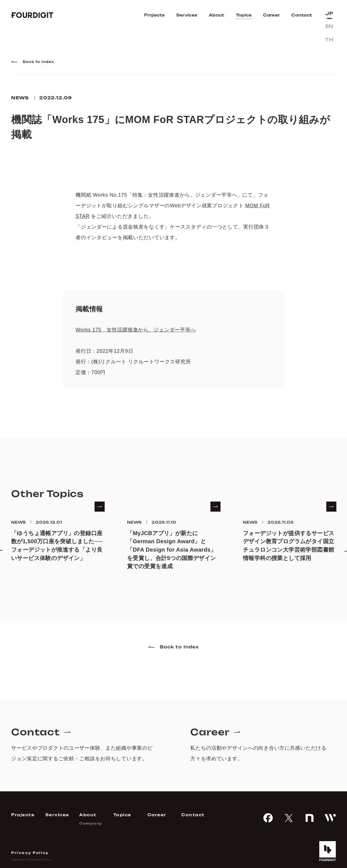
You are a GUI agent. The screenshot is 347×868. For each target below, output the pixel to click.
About (217, 15)
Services (187, 15)
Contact (302, 15)
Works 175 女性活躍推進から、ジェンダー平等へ (136, 330)
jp (329, 13)
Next (341, 544)
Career (271, 15)
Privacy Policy (30, 853)
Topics (244, 15)
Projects (154, 15)
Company (91, 824)
